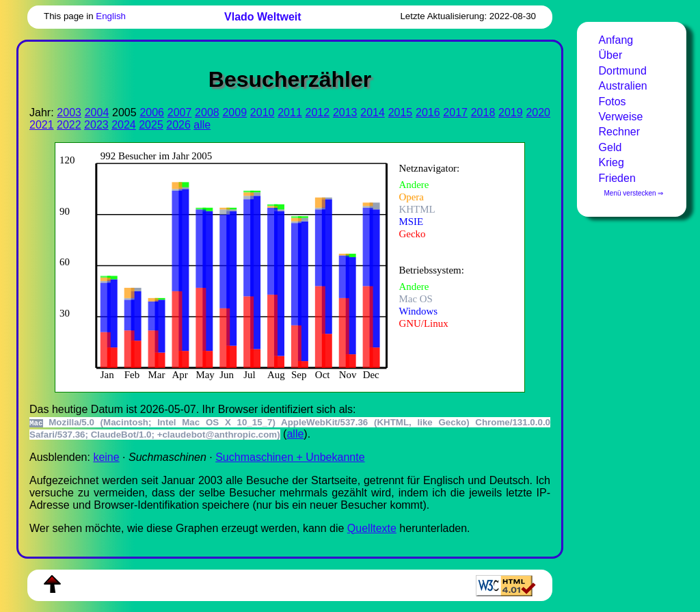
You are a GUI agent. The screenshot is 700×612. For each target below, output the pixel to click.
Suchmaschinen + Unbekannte (290, 457)
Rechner (619, 132)
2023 (96, 125)
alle (202, 125)
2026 (178, 125)
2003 (69, 112)
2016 (428, 112)
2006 (152, 112)
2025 (151, 125)
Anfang (616, 40)
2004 (97, 112)
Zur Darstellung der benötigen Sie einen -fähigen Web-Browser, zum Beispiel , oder (280, 266)
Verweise (621, 117)
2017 (455, 112)
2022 (69, 125)
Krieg (611, 162)
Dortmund (623, 71)
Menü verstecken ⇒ (634, 193)
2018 (483, 112)
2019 (511, 112)
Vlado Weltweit (263, 17)
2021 (42, 125)
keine (106, 457)
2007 (180, 112)
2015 (401, 112)
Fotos (612, 102)
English (111, 16)
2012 (318, 112)
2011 (290, 112)
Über (611, 55)
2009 (234, 112)
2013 (345, 112)
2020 (538, 112)
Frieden (617, 178)
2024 (124, 125)
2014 (373, 112)
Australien (623, 86)
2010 (262, 112)
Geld (610, 147)
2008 (207, 112)
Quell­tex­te (372, 528)
